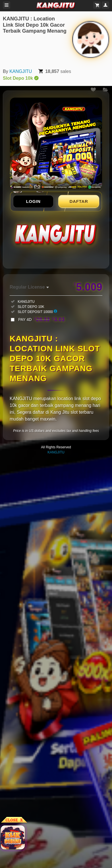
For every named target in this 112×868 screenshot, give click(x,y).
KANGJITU (21, 71)
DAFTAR (79, 201)
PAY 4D (42, 320)
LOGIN (33, 201)
